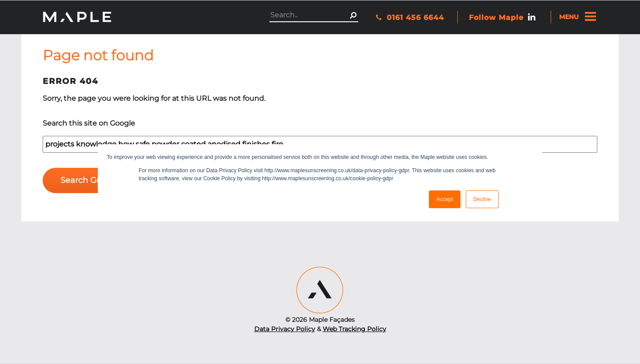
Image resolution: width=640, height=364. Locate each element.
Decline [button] (482, 199)
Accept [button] (445, 199)
